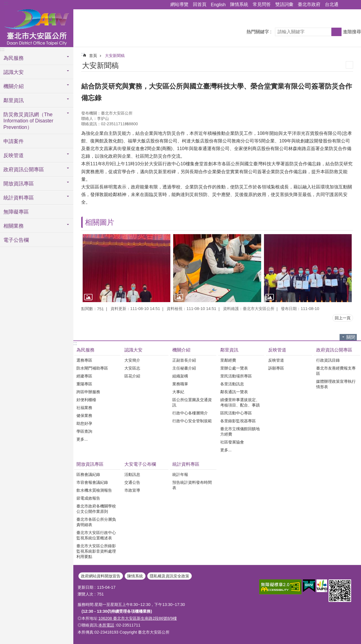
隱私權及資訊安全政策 (170, 576)
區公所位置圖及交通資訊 (192, 402)
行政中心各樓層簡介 (190, 413)
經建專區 (84, 376)
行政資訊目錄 (328, 360)
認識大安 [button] (14, 72)
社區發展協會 (232, 442)
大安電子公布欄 (140, 464)
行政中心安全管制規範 (192, 421)
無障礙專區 (16, 212)
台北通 (332, 4)
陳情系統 (239, 4)
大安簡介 (132, 360)
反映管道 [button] (14, 155)
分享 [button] (345, 5)
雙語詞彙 (284, 4)
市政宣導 (132, 490)
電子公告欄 (16, 240)
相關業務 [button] (14, 226)
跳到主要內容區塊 (3, 3)
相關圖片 (100, 222)
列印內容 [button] (349, 65)
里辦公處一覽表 (234, 368)
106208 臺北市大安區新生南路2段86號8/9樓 (138, 618)
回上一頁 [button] (343, 318)
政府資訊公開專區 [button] (24, 170)
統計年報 (180, 474)
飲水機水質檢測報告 (94, 490)
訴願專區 (276, 368)
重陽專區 (84, 384)
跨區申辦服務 (88, 392)
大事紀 (178, 392)
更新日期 (85, 587)
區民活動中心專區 (236, 413)
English (218, 5)
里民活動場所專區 (236, 376)
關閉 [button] (351, 337)
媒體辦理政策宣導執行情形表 (336, 384)
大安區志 (132, 368)
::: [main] (83, 54)
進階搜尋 (352, 32)
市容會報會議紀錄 (92, 482)
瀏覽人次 (85, 594)
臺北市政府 (309, 4)
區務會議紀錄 (88, 474)
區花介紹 (132, 376)
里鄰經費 (228, 360)
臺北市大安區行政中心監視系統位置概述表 (96, 535)
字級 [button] (353, 5)
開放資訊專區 (90, 464)
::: (6, 3)
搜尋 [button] (336, 32)
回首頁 (200, 4)
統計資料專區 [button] (19, 198)
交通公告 (132, 482)
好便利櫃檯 (86, 400)
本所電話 (106, 625)
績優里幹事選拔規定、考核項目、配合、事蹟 (240, 402)
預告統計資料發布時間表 (192, 485)
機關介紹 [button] (14, 86)
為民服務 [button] (14, 58)
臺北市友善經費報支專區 (336, 371)
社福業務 (84, 408)
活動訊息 (132, 474)
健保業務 (84, 416)
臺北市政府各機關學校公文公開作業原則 (96, 509)
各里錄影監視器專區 (238, 421)
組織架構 (180, 376)
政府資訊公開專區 (334, 350)
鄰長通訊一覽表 (234, 392)
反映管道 (277, 350)
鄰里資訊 (229, 350)
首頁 (93, 56)
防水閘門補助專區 (92, 368)
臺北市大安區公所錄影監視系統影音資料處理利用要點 (96, 551)
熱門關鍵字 (258, 32)
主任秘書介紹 (184, 368)
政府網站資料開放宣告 (101, 576)
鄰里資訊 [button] (14, 100)
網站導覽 (179, 4)
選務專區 (84, 360)
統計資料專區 (186, 464)
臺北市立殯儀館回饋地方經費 (240, 431)
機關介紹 (181, 350)
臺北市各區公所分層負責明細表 (96, 522)
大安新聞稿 (115, 56)
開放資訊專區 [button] (19, 184)
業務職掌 (180, 384)
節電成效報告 (88, 498)
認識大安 (133, 350)
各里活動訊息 (232, 384)
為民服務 (85, 350)
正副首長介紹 (184, 360)
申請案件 (14, 141)
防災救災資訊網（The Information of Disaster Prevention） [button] (28, 121)
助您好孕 (84, 423)
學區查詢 (84, 431)
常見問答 (262, 4)
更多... (82, 439)
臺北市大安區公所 (37, 27)
